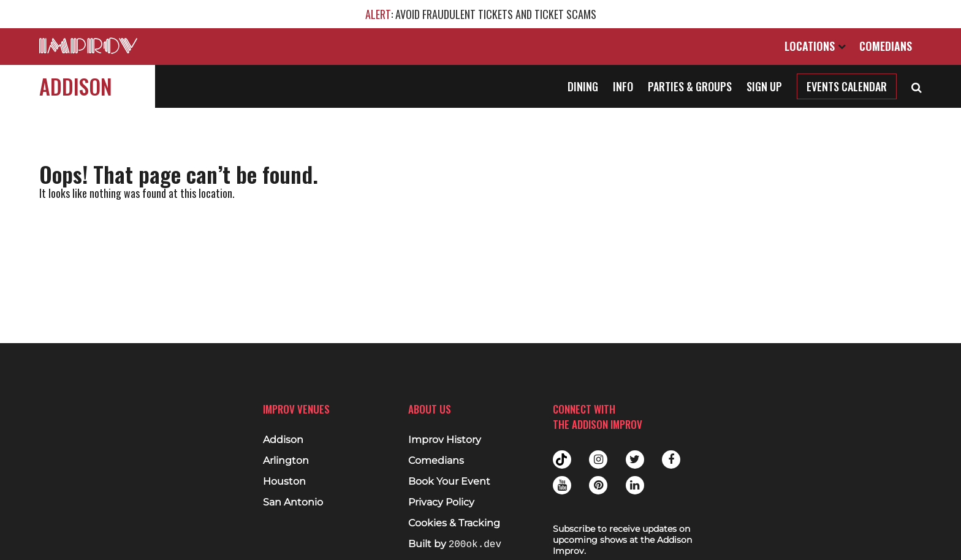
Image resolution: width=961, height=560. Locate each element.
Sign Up (764, 86)
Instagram (598, 460)
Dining (583, 86)
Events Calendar (847, 86)
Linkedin (635, 485)
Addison (76, 86)
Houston (284, 482)
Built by (455, 544)
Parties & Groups (690, 86)
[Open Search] (917, 86)
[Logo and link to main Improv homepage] (88, 46)
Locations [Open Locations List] (815, 46)
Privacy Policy (441, 502)
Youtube (562, 485)
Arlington (286, 461)
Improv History (445, 440)
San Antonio (293, 502)
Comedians (886, 46)
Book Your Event (449, 482)
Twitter (635, 460)
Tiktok (562, 460)
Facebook (671, 460)
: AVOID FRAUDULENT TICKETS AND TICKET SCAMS (481, 14)
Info (623, 86)
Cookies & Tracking (454, 523)
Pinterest (598, 485)
